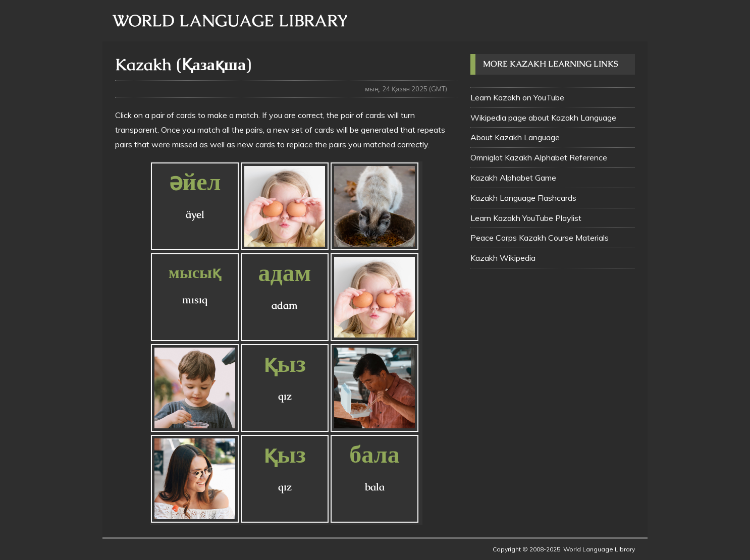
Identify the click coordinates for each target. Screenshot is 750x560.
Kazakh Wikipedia (503, 258)
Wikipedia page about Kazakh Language (543, 118)
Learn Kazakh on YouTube (517, 97)
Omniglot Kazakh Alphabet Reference (539, 157)
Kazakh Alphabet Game (513, 178)
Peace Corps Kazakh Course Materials (540, 238)
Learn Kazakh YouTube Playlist (526, 218)
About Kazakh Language (515, 137)
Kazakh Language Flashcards (523, 198)
